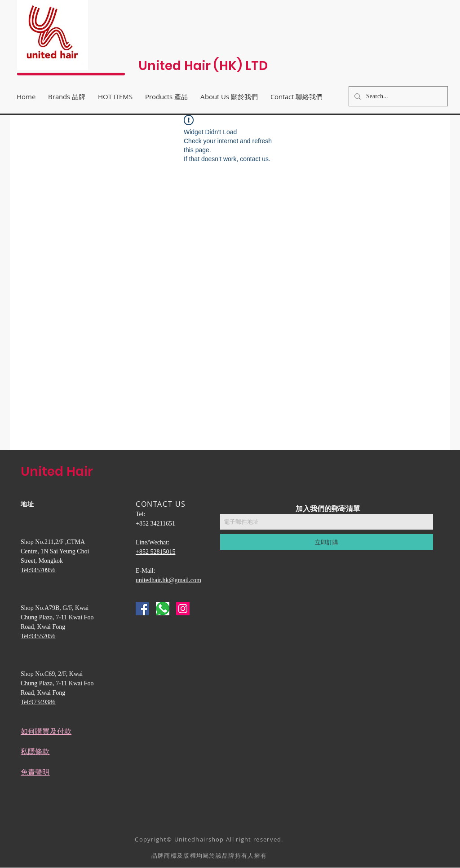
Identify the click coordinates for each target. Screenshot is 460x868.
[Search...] (397, 96)
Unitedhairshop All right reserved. (229, 839)
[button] (229, 96)
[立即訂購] (327, 542)
